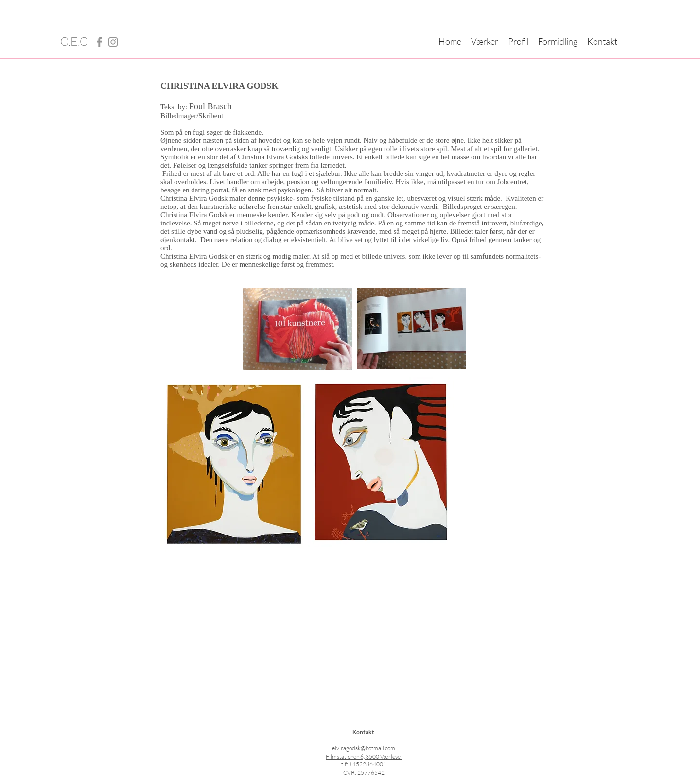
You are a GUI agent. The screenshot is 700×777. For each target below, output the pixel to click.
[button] (485, 42)
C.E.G (74, 42)
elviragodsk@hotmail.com (364, 748)
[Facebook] (99, 42)
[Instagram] (113, 42)
